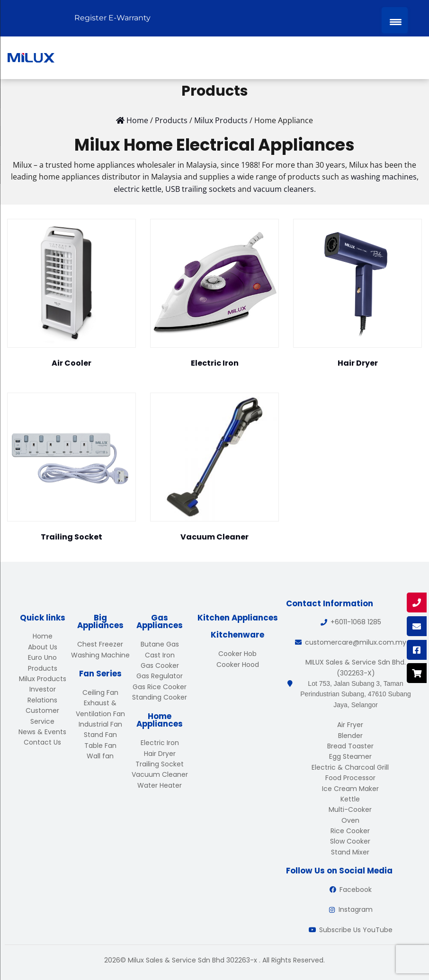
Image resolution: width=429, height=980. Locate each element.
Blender (350, 736)
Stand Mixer (350, 852)
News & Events (42, 732)
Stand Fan (100, 735)
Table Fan (100, 746)
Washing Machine (100, 655)
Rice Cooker (350, 831)
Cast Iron (160, 655)
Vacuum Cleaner (160, 774)
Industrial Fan (100, 724)
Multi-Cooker (350, 809)
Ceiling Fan (100, 692)
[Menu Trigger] (395, 20)
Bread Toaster (350, 746)
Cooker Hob (237, 654)
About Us (43, 647)
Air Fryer (350, 725)
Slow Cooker (350, 841)
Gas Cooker (160, 665)
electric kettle (138, 189)
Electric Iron (160, 743)
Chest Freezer (100, 644)
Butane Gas (160, 644)
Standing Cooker (160, 697)
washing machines (384, 177)
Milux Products (43, 679)
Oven (350, 820)
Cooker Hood (238, 665)
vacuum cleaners (284, 189)
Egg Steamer (350, 756)
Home (43, 636)
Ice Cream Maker (350, 789)
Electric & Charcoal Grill (350, 767)
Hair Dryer (160, 754)
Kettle (350, 799)
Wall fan (100, 756)
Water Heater (160, 785)
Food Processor (350, 778)
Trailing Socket (160, 764)
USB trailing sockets (201, 189)
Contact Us (42, 742)
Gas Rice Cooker (160, 687)
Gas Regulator (160, 676)
